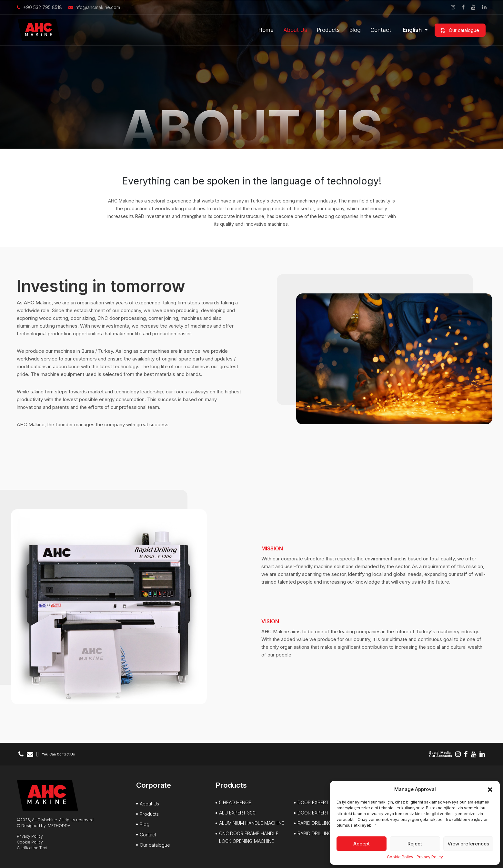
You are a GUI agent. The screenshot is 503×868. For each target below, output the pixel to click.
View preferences (468, 844)
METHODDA (59, 826)
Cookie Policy (400, 857)
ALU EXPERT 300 (237, 813)
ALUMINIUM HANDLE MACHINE (252, 823)
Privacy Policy (430, 857)
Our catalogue (460, 30)
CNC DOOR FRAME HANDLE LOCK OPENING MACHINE (249, 837)
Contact (381, 30)
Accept (362, 844)
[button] (490, 789)
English (413, 30)
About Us (295, 30)
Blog (355, 30)
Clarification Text (32, 848)
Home (266, 30)
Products (328, 30)
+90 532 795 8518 (39, 7)
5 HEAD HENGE (235, 802)
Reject (415, 844)
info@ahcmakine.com (94, 7)
